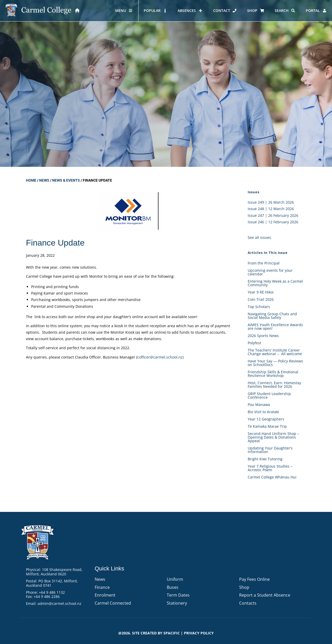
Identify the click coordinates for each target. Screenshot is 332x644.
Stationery (177, 603)
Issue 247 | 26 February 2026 (273, 215)
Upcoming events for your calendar (270, 272)
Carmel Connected (113, 603)
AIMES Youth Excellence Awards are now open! (275, 327)
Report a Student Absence (265, 595)
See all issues (259, 237)
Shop (244, 587)
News (44, 180)
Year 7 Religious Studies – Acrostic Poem (270, 468)
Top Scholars (259, 307)
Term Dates (178, 595)
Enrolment (105, 595)
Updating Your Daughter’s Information (270, 450)
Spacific (172, 633)
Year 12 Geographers (266, 419)
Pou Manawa (259, 405)
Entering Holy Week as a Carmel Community (275, 283)
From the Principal (264, 263)
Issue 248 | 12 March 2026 (271, 209)
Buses (173, 587)
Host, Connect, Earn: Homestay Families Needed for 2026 (274, 385)
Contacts (248, 603)
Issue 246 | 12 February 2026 (273, 222)
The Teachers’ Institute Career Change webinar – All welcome (275, 352)
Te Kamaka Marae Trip (267, 426)
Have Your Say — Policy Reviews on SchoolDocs (275, 363)
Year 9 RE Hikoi (261, 292)
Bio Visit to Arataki (263, 412)
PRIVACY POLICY (199, 633)
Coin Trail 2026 (261, 299)
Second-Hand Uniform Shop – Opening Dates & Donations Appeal (273, 437)
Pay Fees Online (254, 579)
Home (31, 180)
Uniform (175, 579)
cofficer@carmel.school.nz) (160, 357)
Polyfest (255, 343)
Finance (102, 587)
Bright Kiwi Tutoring (265, 459)
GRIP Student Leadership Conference (269, 395)
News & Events (66, 180)
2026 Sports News (263, 336)
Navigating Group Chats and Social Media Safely (272, 316)
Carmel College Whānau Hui (272, 477)
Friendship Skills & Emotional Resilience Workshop (273, 374)
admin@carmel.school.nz (60, 603)
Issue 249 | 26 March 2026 (271, 202)
